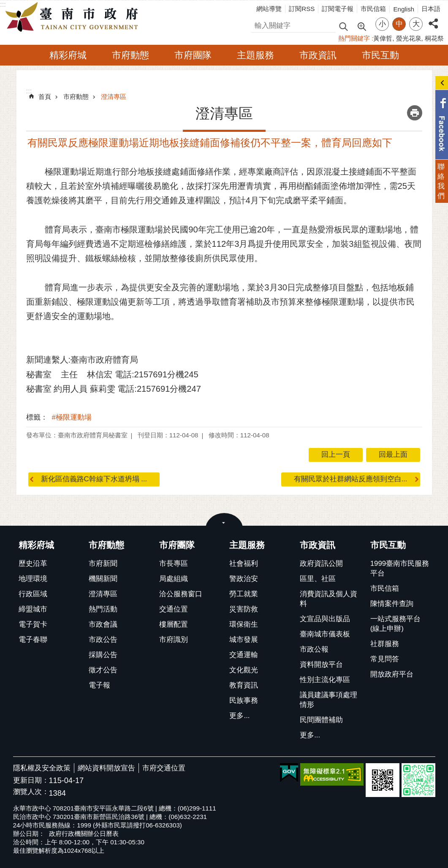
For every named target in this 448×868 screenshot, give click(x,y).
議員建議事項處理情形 (329, 700)
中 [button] (399, 24)
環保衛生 (244, 624)
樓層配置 (174, 624)
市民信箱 (373, 9)
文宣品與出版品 (325, 619)
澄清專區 (114, 97)
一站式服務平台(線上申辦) (395, 624)
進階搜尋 (361, 26)
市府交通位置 (164, 768)
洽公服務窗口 (181, 594)
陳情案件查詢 (392, 604)
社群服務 (385, 644)
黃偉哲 (383, 38)
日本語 (431, 9)
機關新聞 (103, 579)
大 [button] (416, 24)
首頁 (45, 97)
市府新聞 (103, 564)
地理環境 (33, 579)
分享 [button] (433, 19)
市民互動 (380, 55)
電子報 (99, 685)
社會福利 (244, 564)
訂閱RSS (302, 9)
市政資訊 (318, 55)
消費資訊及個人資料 (329, 599)
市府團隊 (193, 55)
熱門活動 (103, 609)
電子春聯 (33, 640)
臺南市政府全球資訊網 (74, 17)
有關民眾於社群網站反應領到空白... (351, 479)
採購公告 (103, 655)
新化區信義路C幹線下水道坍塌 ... (94, 479)
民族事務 (244, 700)
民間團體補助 (321, 720)
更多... (239, 716)
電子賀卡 (33, 624)
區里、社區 (318, 579)
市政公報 (314, 649)
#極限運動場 (72, 417)
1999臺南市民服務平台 (400, 568)
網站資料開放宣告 (106, 768)
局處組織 (174, 579)
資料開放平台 (321, 665)
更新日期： (31, 780)
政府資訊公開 (321, 564)
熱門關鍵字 (354, 38)
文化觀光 (244, 670)
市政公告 (103, 640)
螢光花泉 (409, 38)
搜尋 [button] (343, 26)
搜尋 (258, 24)
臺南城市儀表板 (325, 634)
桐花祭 (434, 38)
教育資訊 (244, 685)
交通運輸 (244, 655)
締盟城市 (33, 609)
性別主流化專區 (325, 680)
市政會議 (103, 624)
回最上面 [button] (393, 454)
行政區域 (33, 594)
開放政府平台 (392, 674)
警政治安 (244, 579)
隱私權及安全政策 (42, 768)
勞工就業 (244, 594)
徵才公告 (103, 670)
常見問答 (385, 659)
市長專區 (174, 564)
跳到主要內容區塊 (4, 4)
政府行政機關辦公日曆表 (84, 834)
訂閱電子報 (338, 9)
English (404, 9)
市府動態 (130, 55)
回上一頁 (336, 454)
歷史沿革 (33, 564)
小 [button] (382, 24)
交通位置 (174, 609)
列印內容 (415, 113)
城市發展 (244, 640)
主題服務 (255, 55)
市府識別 (174, 640)
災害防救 (244, 609)
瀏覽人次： (31, 792)
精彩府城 (68, 55)
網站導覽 (269, 9)
